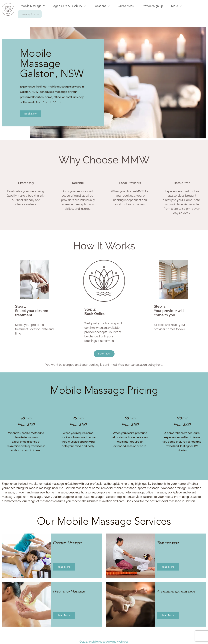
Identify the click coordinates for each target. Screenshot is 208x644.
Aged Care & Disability (69, 6)
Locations (102, 6)
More (176, 6)
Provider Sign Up (152, 6)
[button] (33, 6)
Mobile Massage (33, 6)
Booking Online (30, 14)
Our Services (126, 6)
